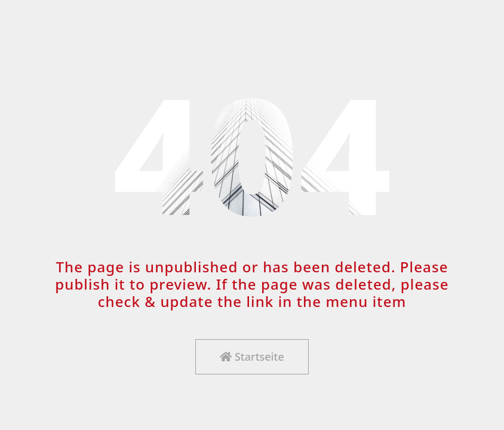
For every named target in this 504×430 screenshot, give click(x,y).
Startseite (252, 357)
